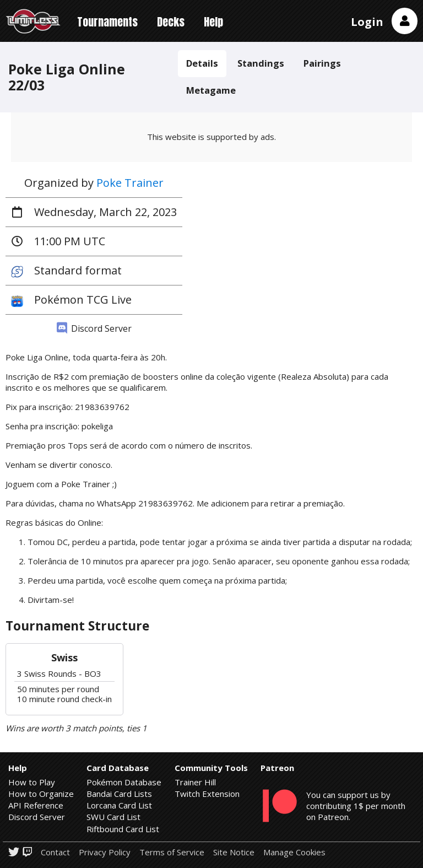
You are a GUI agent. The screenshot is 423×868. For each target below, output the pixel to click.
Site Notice (234, 852)
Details (202, 63)
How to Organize (41, 794)
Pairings (322, 63)
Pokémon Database (124, 782)
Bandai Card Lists (119, 794)
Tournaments (107, 22)
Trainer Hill (195, 782)
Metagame (211, 90)
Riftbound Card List (123, 829)
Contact (55, 852)
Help (213, 22)
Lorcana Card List (119, 805)
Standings (261, 63)
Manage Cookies (294, 852)
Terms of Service (172, 852)
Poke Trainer (130, 183)
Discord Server (94, 328)
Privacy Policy (105, 852)
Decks (171, 22)
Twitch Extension (207, 794)
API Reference (36, 805)
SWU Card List (113, 817)
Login (367, 22)
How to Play (32, 782)
